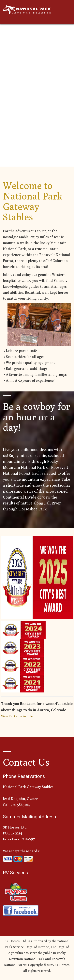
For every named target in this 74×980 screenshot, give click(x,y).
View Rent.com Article (17, 716)
